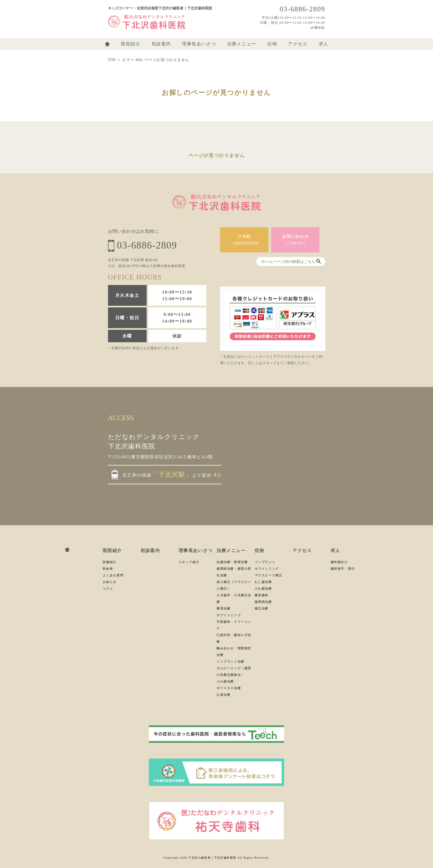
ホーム (107, 44)
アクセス (298, 44)
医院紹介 (131, 44)
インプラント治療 (230, 662)
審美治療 (223, 608)
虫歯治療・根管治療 (232, 562)
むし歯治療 (263, 582)
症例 (272, 44)
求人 (324, 44)
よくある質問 (113, 575)
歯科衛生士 (339, 562)
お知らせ (110, 582)
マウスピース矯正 (269, 575)
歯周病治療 (263, 602)
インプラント (265, 562)
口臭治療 (223, 695)
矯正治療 (262, 608)
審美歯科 (262, 595)
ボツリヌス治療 (229, 688)
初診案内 (161, 44)
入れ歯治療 (225, 681)
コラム (108, 589)
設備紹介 (110, 562)
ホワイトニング (229, 615)
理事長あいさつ (199, 44)
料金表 (108, 569)
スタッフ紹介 (189, 562)
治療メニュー (242, 44)
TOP (112, 60)
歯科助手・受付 (343, 569)
